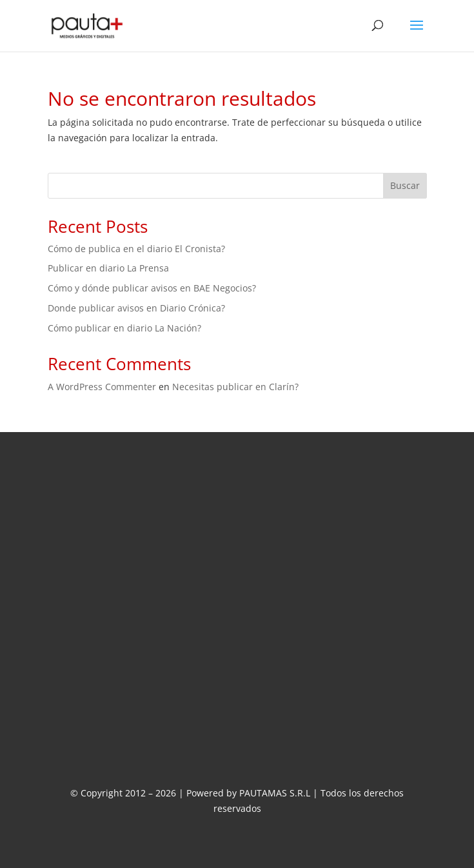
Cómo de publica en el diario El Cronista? (136, 249)
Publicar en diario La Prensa (108, 268)
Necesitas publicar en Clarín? (235, 387)
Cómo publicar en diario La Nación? (124, 328)
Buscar (405, 185)
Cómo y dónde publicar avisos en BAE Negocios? (152, 288)
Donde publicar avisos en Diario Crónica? (136, 308)
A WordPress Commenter (102, 387)
